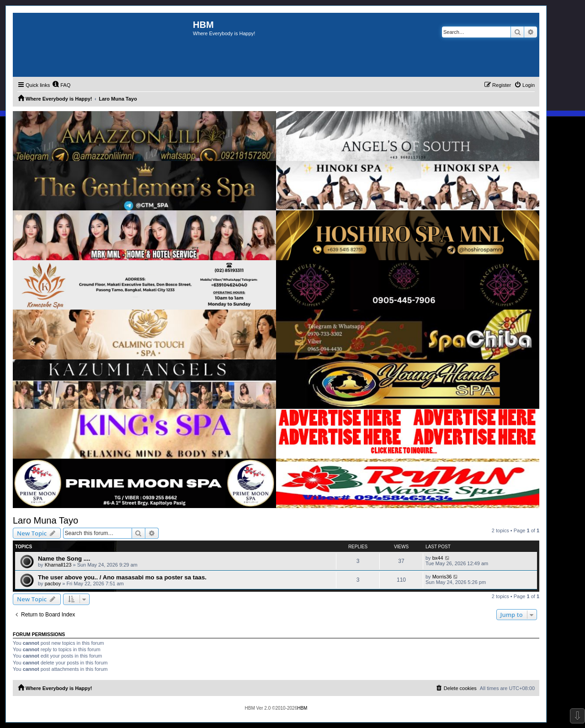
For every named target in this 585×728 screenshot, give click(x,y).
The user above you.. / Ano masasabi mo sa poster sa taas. (122, 577)
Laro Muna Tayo (45, 520)
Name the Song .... (64, 559)
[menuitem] (61, 85)
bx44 (438, 558)
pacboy (53, 583)
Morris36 (442, 577)
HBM (302, 708)
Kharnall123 (58, 565)
